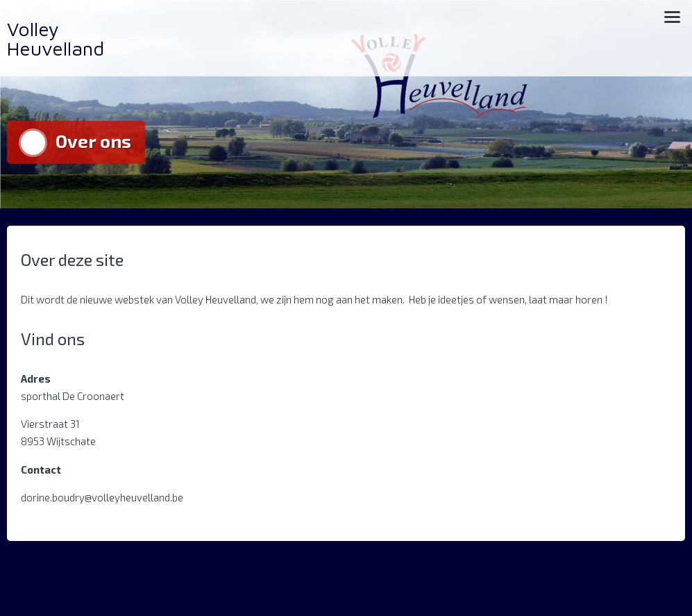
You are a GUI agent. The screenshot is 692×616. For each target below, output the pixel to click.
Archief (664, 584)
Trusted (205, 584)
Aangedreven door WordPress (74, 584)
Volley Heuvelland (56, 39)
